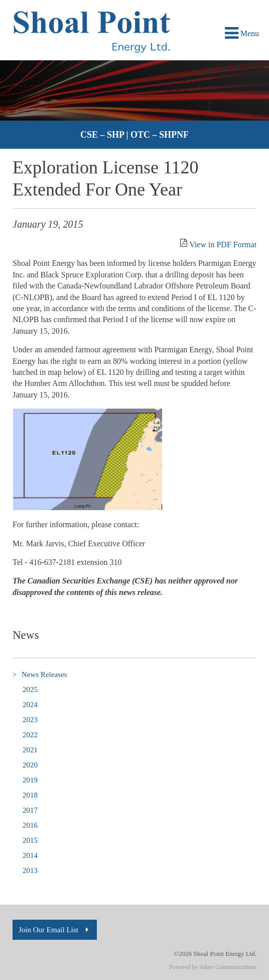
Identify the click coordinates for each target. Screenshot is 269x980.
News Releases (40, 675)
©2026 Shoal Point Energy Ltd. (215, 954)
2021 (30, 750)
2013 (30, 870)
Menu (242, 33)
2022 (30, 735)
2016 (30, 825)
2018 (30, 795)
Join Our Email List (55, 930)
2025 (30, 690)
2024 (30, 705)
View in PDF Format (223, 244)
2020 (30, 765)
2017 (30, 810)
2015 (30, 840)
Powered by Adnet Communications (213, 967)
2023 (30, 720)
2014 (30, 855)
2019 (30, 780)
